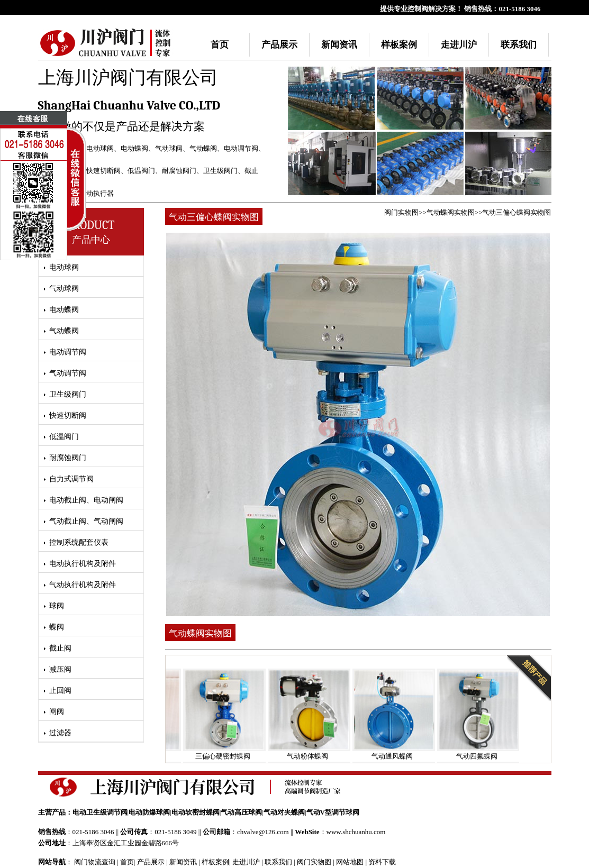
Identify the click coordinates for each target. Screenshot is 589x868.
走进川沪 (459, 45)
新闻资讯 (339, 45)
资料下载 (382, 862)
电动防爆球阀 (149, 812)
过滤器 (60, 733)
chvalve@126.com (263, 832)
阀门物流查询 (95, 862)
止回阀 (60, 691)
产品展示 (279, 45)
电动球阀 (100, 148)
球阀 (57, 606)
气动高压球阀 (241, 812)
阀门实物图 (401, 212)
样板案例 (399, 45)
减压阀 (60, 669)
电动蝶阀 (134, 148)
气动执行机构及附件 (83, 585)
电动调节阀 (241, 148)
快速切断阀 (103, 171)
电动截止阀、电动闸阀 (86, 500)
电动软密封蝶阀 (196, 812)
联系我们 (519, 45)
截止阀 (60, 648)
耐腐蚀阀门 (179, 171)
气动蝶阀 (203, 148)
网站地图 (350, 862)
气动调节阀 (68, 373)
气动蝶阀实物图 (451, 212)
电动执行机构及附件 (83, 564)
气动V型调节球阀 (333, 812)
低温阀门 (141, 171)
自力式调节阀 (71, 479)
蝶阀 (57, 627)
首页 (220, 45)
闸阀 (57, 712)
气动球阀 (169, 148)
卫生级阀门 (220, 171)
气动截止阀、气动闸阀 (86, 521)
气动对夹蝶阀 (284, 812)
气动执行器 (97, 193)
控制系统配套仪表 (79, 542)
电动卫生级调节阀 (100, 812)
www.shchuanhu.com (356, 832)
